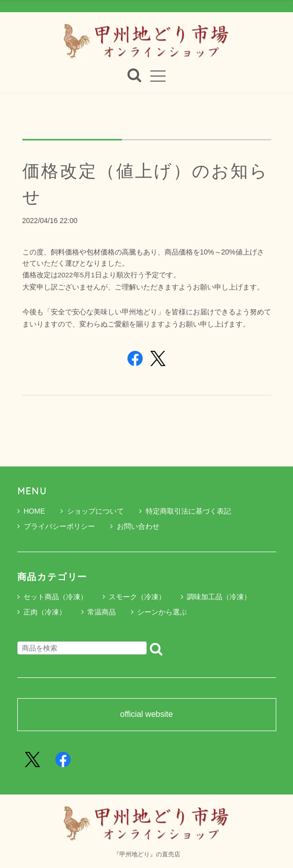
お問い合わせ (135, 526)
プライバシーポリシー (56, 526)
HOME (31, 511)
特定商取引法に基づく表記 (185, 511)
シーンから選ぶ (162, 612)
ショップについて (92, 511)
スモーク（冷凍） (137, 597)
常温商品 (102, 612)
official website (147, 714)
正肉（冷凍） (45, 612)
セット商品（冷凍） (55, 597)
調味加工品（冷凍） (219, 597)
